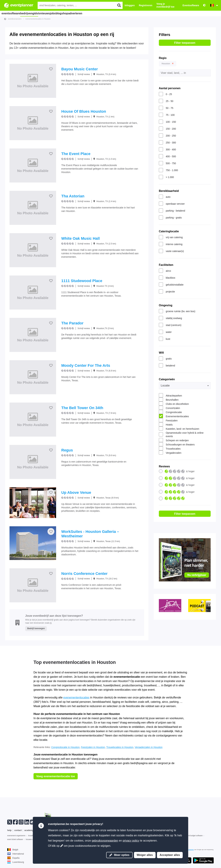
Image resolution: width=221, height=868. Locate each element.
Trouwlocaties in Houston (120, 747)
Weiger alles (145, 855)
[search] (119, 5)
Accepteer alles (170, 855)
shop (88, 13)
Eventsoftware (191, 5)
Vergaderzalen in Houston (149, 747)
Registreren (146, 5)
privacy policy (131, 841)
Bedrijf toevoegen (36, 628)
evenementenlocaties (76, 697)
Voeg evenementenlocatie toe (56, 776)
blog (77, 13)
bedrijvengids (32, 13)
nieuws (56, 13)
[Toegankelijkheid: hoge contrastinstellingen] (204, 5)
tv (46, 13)
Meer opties (119, 855)
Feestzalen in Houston (93, 747)
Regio (163, 58)
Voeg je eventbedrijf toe (165, 5)
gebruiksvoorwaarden (105, 841)
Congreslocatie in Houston (65, 747)
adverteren (102, 13)
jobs (67, 13)
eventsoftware (12, 13)
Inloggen (130, 5)
